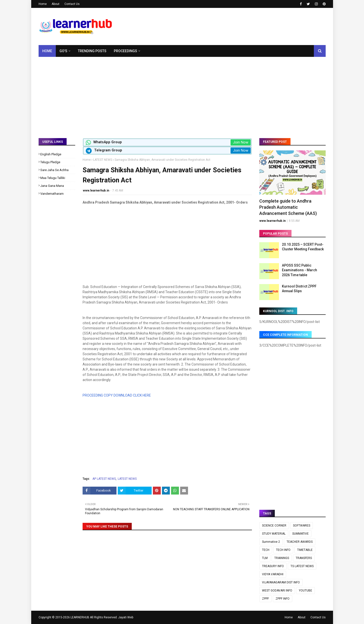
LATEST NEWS (103, 160)
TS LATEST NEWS (302, 566)
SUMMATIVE (300, 534)
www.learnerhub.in (96, 191)
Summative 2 (271, 542)
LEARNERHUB (80, 617)
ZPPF (265, 599)
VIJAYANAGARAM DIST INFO (281, 582)
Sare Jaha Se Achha (54, 170)
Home (43, 4)
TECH (266, 550)
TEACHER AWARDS (300, 542)
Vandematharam (52, 194)
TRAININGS (282, 558)
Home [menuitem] (47, 51)
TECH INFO (283, 550)
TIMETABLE (305, 550)
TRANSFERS (304, 558)
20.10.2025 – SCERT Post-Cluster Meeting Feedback (303, 247)
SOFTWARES (302, 526)
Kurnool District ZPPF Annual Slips (299, 289)
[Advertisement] (182, 94)
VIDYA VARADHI (273, 574)
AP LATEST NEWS (104, 479)
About (56, 4)
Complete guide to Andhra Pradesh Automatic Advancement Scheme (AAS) (288, 207)
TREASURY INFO (273, 566)
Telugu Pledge (50, 162)
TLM (265, 558)
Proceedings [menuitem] (125, 51)
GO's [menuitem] (63, 51)
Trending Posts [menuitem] (92, 51)
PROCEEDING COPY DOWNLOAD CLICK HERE (117, 395)
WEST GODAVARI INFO (277, 591)
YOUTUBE (306, 591)
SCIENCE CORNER (274, 526)
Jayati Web (126, 617)
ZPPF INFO (283, 599)
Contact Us (72, 4)
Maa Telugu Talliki (53, 178)
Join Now (241, 142)
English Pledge (51, 154)
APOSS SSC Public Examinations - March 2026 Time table (299, 270)
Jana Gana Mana (52, 186)
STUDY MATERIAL (274, 534)
